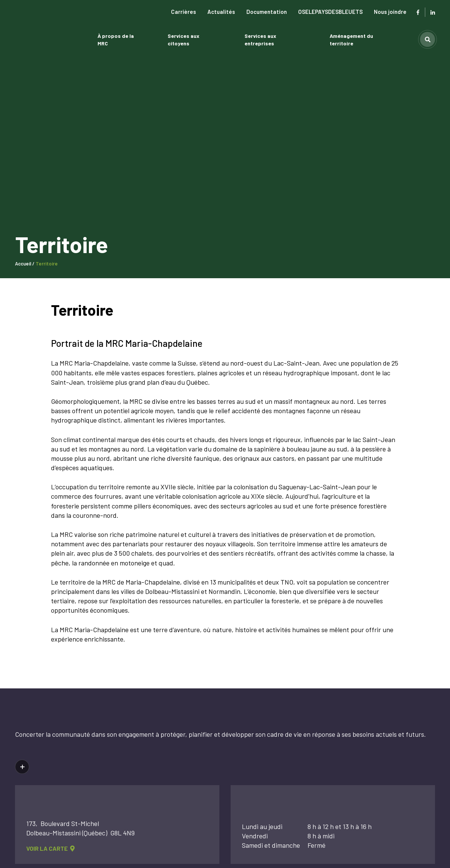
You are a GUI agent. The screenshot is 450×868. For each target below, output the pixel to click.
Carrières (184, 12)
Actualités (221, 12)
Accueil (23, 264)
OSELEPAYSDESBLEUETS (330, 12)
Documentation (267, 12)
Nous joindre (390, 12)
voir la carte (50, 849)
